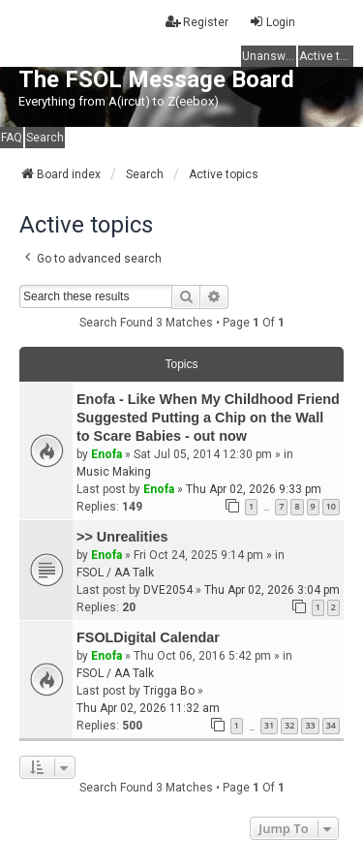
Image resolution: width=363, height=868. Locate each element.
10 (331, 506)
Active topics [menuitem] (326, 56)
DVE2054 (168, 590)
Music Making (114, 472)
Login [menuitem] (272, 22)
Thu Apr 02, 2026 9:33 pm (254, 489)
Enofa (106, 454)
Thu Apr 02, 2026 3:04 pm (272, 590)
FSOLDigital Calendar (148, 637)
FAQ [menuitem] (12, 138)
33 (310, 725)
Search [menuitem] (45, 138)
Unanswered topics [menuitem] (269, 56)
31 (269, 725)
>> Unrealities (122, 537)
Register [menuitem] (197, 22)
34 (331, 725)
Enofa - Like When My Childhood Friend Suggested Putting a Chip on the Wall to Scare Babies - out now (208, 418)
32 (289, 725)
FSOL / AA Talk (115, 573)
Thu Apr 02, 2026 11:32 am (148, 708)
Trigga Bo (169, 691)
